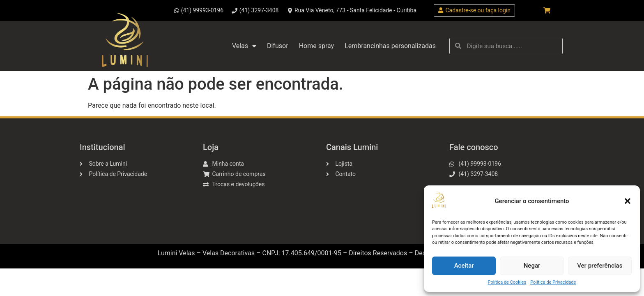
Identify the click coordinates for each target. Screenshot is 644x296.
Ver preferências (600, 266)
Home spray (317, 46)
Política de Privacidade (553, 282)
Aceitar (464, 266)
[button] (628, 201)
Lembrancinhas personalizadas (390, 46)
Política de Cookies (507, 282)
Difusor (278, 46)
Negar (532, 266)
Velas (244, 46)
